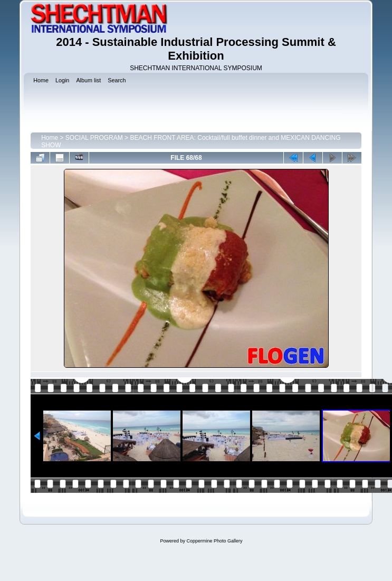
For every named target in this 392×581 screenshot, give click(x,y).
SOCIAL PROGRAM (94, 138)
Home (50, 138)
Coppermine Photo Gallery (214, 541)
